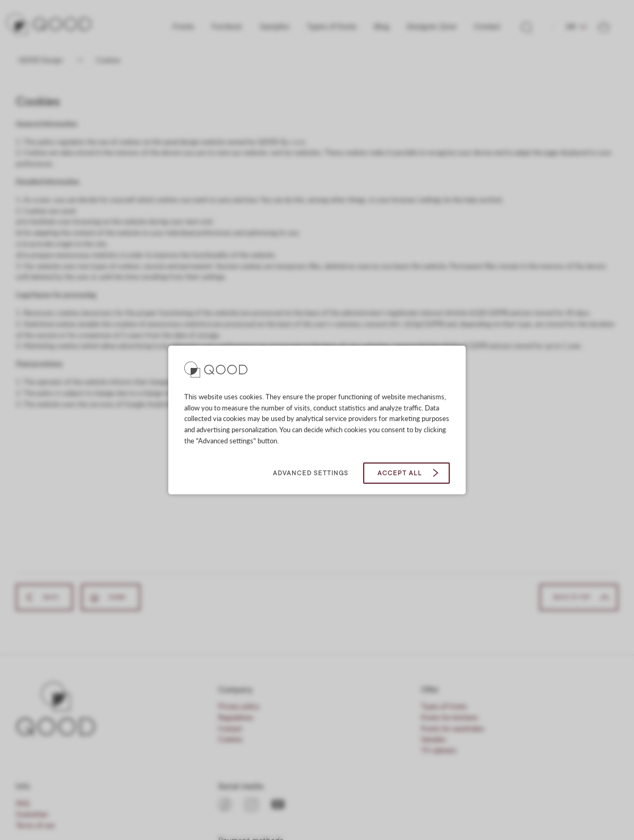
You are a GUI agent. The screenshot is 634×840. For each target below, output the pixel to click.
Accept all (400, 473)
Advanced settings (311, 473)
